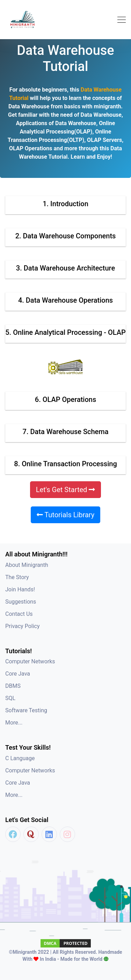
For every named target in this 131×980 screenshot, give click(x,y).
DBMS (13, 686)
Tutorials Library (66, 515)
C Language (20, 758)
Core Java (18, 674)
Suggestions (21, 602)
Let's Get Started (66, 490)
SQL (10, 698)
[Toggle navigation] (119, 20)
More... (14, 723)
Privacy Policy (23, 626)
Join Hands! (20, 589)
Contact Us (19, 614)
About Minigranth (27, 565)
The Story (17, 577)
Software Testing (26, 710)
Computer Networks (30, 661)
